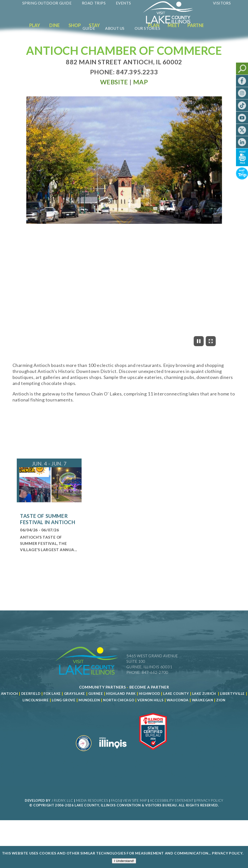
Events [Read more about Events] (123, 3)
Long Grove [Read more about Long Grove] (64, 700)
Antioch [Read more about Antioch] (10, 694)
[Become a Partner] (149, 687)
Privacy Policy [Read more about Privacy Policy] (227, 853)
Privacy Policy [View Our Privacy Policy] (210, 800)
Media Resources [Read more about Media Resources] (92, 800)
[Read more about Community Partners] (102, 687)
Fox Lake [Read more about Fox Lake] (52, 694)
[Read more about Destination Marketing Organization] (84, 753)
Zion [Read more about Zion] (221, 700)
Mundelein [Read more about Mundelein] (89, 700)
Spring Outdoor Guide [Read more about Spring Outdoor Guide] (47, 3)
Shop (75, 25)
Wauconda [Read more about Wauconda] (178, 700)
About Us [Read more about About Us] (115, 28)
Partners (199, 25)
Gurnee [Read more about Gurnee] (96, 694)
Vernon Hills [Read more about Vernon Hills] (150, 700)
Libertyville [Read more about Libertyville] (232, 694)
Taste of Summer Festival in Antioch (48, 519)
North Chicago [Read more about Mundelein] (119, 700)
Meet (174, 25)
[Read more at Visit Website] (114, 82)
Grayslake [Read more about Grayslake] (75, 694)
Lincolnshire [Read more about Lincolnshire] (36, 700)
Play (35, 25)
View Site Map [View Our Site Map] (135, 800)
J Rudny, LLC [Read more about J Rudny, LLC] (62, 800)
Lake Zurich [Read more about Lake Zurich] (204, 694)
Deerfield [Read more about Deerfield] (31, 694)
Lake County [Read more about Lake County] (176, 694)
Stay (94, 25)
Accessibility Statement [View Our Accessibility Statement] (172, 800)
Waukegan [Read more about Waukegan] (203, 700)
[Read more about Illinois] (113, 753)
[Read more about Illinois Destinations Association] (153, 753)
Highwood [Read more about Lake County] (150, 694)
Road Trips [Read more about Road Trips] (94, 3)
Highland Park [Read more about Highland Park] (121, 694)
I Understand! (124, 861)
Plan (154, 25)
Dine (55, 25)
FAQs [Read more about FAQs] (115, 800)
